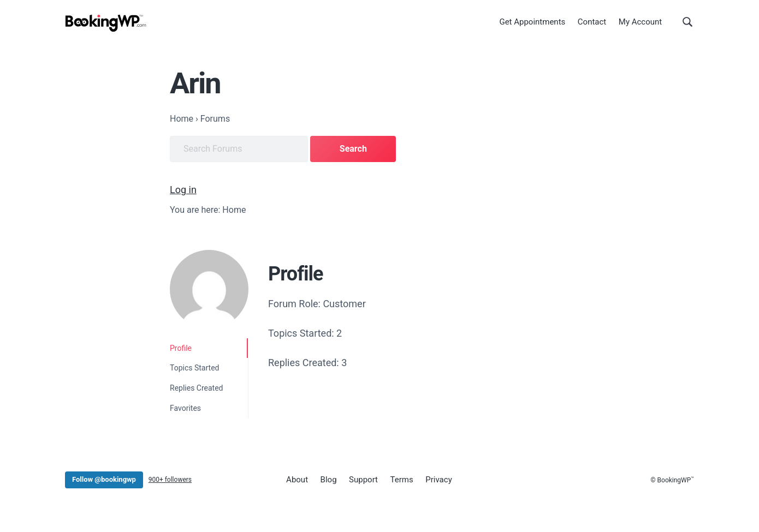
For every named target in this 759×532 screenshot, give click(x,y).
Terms (402, 480)
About (297, 480)
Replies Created (197, 388)
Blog (329, 480)
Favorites (185, 408)
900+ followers (170, 480)
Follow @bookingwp (104, 479)
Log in (183, 190)
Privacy (438, 480)
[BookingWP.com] (106, 23)
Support (363, 480)
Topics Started (194, 368)
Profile (181, 348)
